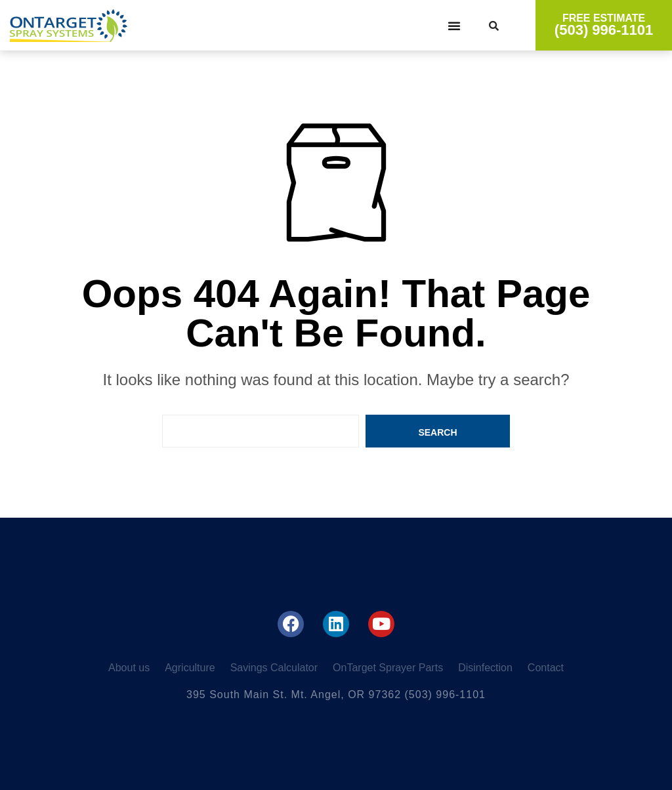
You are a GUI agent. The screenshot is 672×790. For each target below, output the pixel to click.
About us (129, 668)
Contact (546, 668)
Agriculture (190, 668)
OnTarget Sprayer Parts (388, 668)
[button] (454, 26)
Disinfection (485, 668)
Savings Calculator (274, 668)
